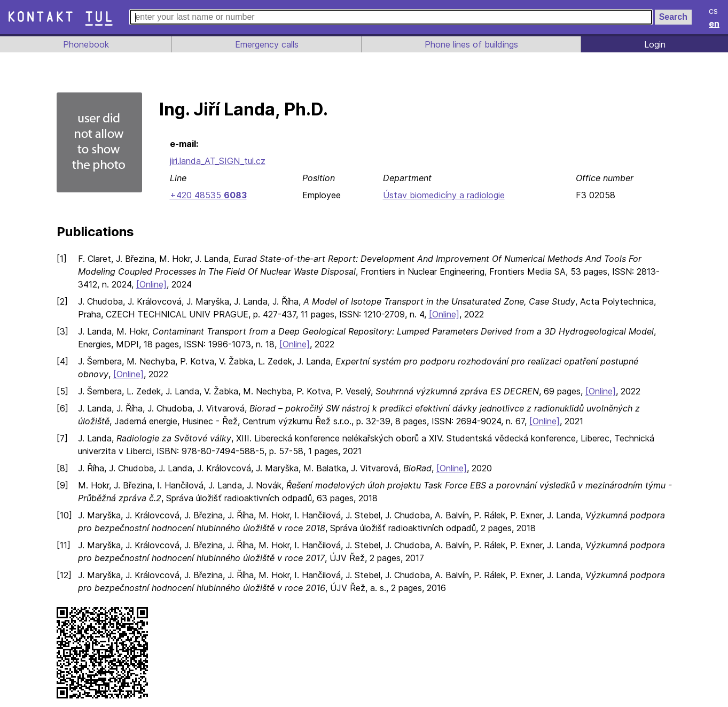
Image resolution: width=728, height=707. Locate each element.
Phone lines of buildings (471, 44)
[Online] (154, 284)
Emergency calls (265, 44)
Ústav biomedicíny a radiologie (443, 195)
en (715, 24)
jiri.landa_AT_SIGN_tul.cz (219, 161)
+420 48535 (208, 195)
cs (714, 11)
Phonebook (85, 44)
